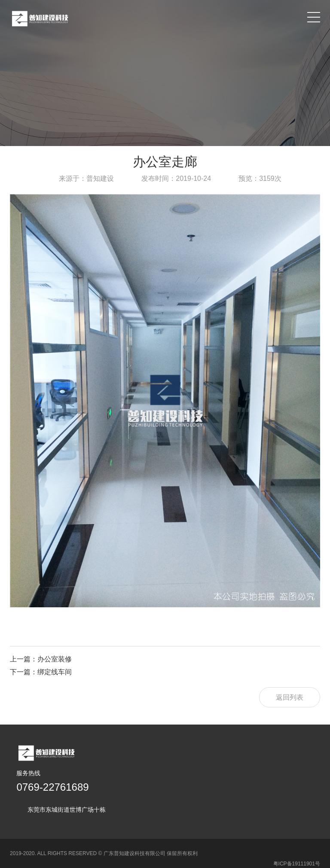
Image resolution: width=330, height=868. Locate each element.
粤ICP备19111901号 (297, 853)
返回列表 (290, 697)
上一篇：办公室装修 (41, 659)
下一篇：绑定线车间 (41, 672)
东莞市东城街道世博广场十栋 (67, 810)
